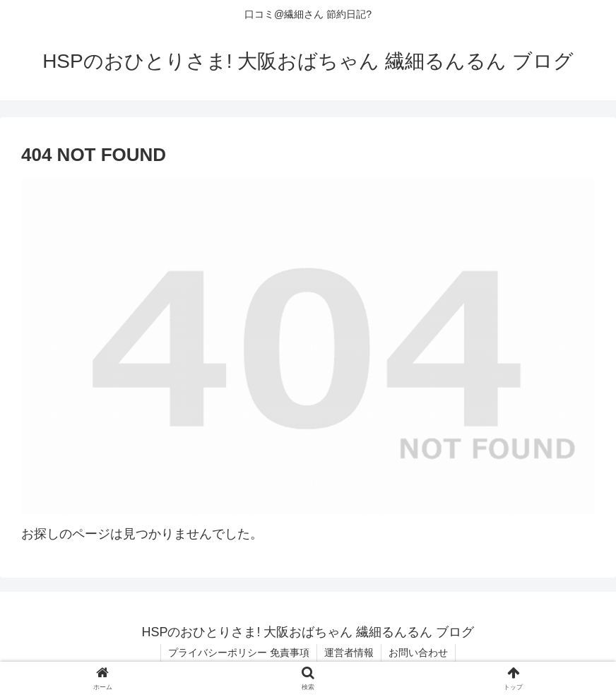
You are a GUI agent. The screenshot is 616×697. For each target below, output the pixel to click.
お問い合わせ (418, 653)
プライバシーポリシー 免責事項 (239, 653)
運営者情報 (349, 653)
